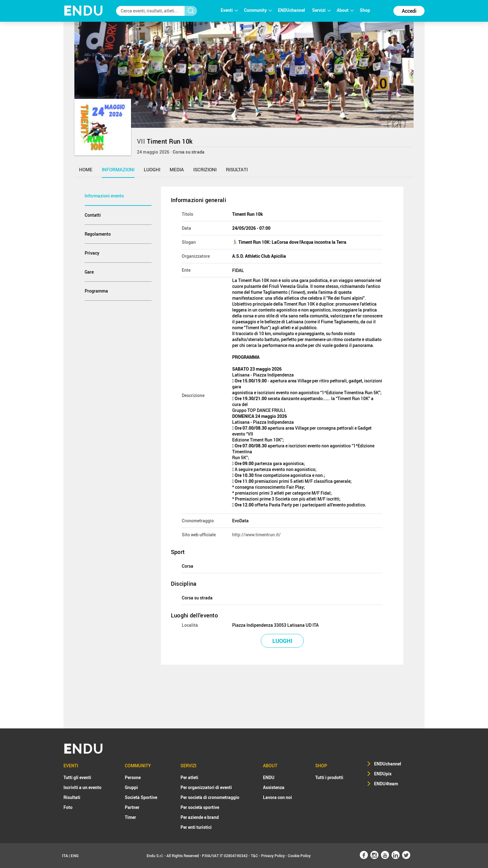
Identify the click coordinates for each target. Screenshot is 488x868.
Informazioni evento (104, 196)
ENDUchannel (292, 10)
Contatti (93, 215)
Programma (96, 291)
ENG (75, 856)
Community (258, 10)
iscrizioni (205, 169)
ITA (65, 856)
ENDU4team (386, 784)
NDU (84, 11)
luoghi (152, 169)
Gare (89, 272)
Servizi (321, 10)
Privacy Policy (273, 856)
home (86, 169)
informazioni (118, 169)
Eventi (229, 10)
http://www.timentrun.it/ (256, 535)
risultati (237, 169)
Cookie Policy (299, 856)
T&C (254, 856)
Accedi (409, 11)
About (345, 10)
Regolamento (98, 234)
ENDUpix (383, 774)
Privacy (92, 253)
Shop (365, 10)
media (177, 169)
